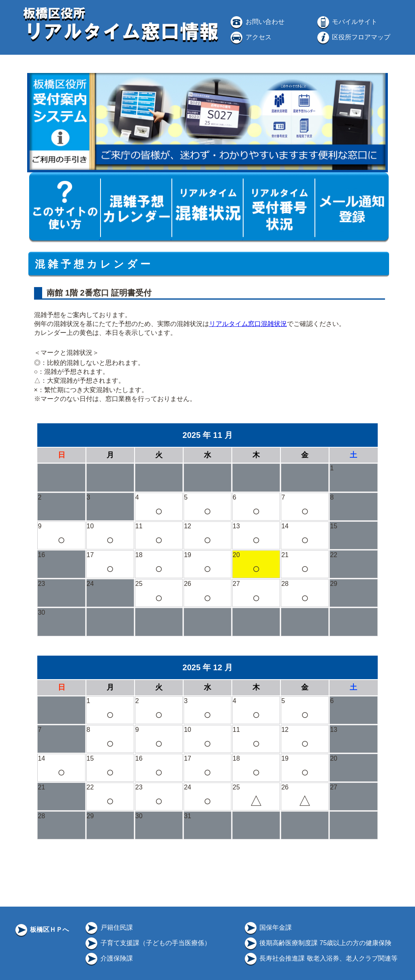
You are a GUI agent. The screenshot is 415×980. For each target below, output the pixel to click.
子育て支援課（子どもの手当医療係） (147, 943)
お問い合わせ (257, 22)
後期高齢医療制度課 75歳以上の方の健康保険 (318, 943)
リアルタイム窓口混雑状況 (248, 324)
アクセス (250, 37)
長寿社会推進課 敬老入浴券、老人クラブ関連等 (320, 958)
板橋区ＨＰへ (41, 930)
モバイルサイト (347, 22)
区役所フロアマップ (353, 37)
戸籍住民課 (108, 927)
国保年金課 (267, 927)
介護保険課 (108, 958)
